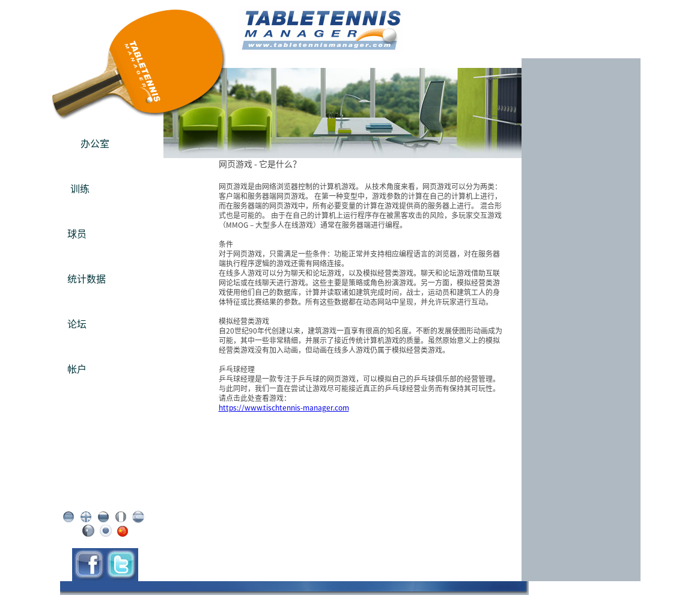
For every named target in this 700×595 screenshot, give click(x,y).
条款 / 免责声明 (105, 496)
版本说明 (105, 477)
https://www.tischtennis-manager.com (284, 407)
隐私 (105, 487)
